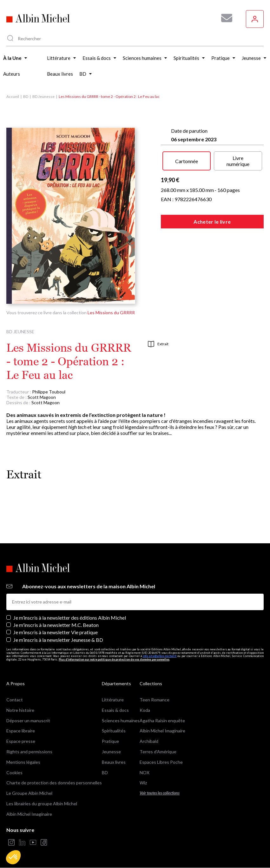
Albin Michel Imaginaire (29, 814)
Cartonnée (187, 161)
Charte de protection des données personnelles (54, 783)
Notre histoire (20, 710)
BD (26, 96)
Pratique (110, 741)
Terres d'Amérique (158, 752)
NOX (145, 772)
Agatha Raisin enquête (162, 721)
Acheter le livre (212, 222)
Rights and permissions (29, 752)
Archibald (149, 741)
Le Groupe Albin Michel (29, 793)
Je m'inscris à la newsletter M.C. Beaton (56, 625)
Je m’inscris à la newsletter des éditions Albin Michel (70, 618)
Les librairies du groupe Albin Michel (42, 804)
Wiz (143, 783)
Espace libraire (21, 731)
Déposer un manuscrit (28, 721)
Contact (15, 700)
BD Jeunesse (43, 96)
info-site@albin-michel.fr (160, 656)
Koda (145, 710)
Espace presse (21, 741)
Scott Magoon (42, 397)
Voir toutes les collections (160, 793)
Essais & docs (115, 710)
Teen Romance (155, 700)
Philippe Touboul (49, 392)
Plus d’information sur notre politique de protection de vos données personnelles (114, 659)
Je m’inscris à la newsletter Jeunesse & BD (58, 640)
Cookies (14, 772)
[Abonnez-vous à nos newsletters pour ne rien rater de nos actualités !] (224, 18)
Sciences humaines (121, 721)
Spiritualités (114, 731)
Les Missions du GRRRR (111, 313)
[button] (13, 857)
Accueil (13, 96)
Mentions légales (23, 762)
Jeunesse (111, 752)
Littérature (113, 700)
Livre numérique (238, 161)
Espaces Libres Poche (161, 762)
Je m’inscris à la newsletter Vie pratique (56, 632)
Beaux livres (114, 762)
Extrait (158, 344)
